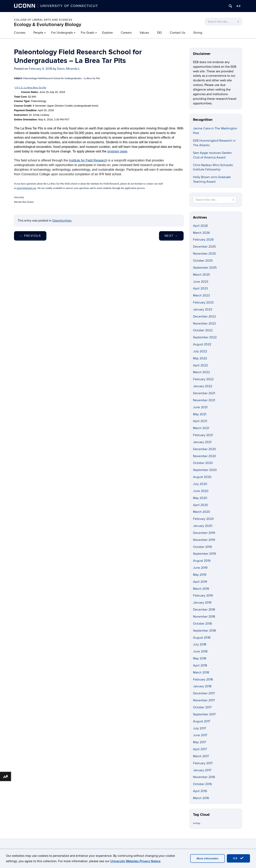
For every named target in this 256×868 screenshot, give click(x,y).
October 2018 (202, 624)
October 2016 (202, 784)
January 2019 (202, 603)
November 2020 (204, 456)
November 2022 (204, 324)
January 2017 (202, 770)
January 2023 (203, 309)
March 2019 (201, 589)
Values (144, 33)
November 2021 (204, 400)
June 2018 (200, 651)
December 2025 (204, 247)
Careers (126, 33)
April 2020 (200, 505)
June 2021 (200, 407)
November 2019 (204, 540)
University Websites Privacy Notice (135, 861)
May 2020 (200, 498)
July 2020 (200, 484)
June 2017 (200, 735)
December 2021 (204, 393)
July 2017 (199, 728)
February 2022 (203, 379)
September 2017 (204, 714)
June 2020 (201, 491)
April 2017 (200, 749)
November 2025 (204, 254)
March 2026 (201, 233)
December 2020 (204, 449)
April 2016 (200, 791)
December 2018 (204, 610)
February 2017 (203, 763)
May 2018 (200, 658)
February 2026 (203, 240)
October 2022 (203, 330)
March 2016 (201, 798)
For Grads (87, 33)
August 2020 (202, 477)
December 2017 (204, 693)
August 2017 (202, 721)
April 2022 (200, 365)
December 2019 (204, 533)
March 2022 (201, 372)
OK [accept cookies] (238, 858)
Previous (30, 236)
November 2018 (204, 617)
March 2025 (201, 275)
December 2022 (204, 317)
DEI (159, 33)
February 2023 (203, 302)
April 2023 (200, 288)
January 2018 (202, 686)
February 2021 (203, 435)
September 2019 (204, 554)
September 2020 (205, 470)
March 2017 (201, 756)
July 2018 (200, 644)
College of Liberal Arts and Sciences (43, 20)
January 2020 (203, 526)
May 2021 (200, 414)
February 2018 (203, 679)
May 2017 (199, 742)
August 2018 (202, 638)
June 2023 (201, 282)
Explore (107, 33)
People (38, 33)
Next (171, 236)
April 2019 (200, 582)
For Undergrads (62, 33)
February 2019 (203, 596)
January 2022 (203, 386)
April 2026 (200, 226)
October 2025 (203, 261)
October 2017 (202, 707)
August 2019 (202, 561)
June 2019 (200, 568)
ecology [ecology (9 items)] (197, 823)
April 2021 (200, 421)
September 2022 (205, 337)
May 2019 (200, 575)
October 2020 (203, 463)
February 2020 (203, 519)
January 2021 (202, 442)
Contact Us (177, 33)
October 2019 (202, 547)
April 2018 (200, 665)
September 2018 (204, 631)
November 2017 (204, 700)
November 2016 (204, 777)
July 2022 (200, 351)
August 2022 (202, 344)
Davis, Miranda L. (69, 69)
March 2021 (201, 428)
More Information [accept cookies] (207, 858)
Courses (20, 33)
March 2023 (201, 295)
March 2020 (201, 512)
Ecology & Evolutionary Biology (48, 25)
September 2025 (205, 268)
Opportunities (62, 221)
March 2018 (201, 672)
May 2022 (200, 358)
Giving (198, 33)
